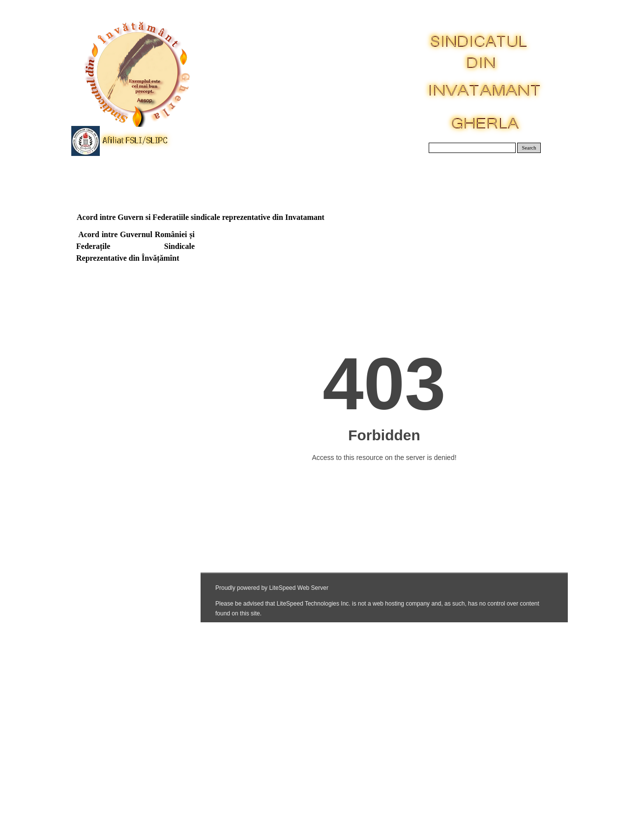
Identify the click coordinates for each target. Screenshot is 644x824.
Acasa (102, 177)
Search (529, 148)
